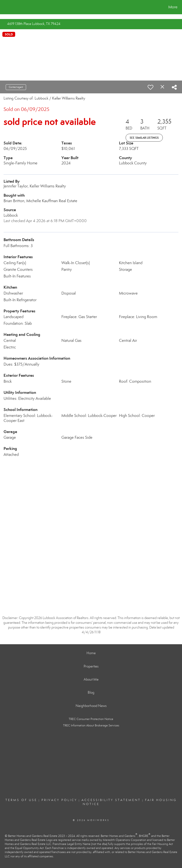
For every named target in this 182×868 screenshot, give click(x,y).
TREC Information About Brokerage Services (91, 725)
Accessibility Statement (111, 800)
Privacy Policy (59, 800)
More (173, 7)
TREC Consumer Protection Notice (91, 719)
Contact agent (16, 87)
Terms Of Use (21, 800)
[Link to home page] (5, 7)
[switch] (150, 87)
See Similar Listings (144, 138)
